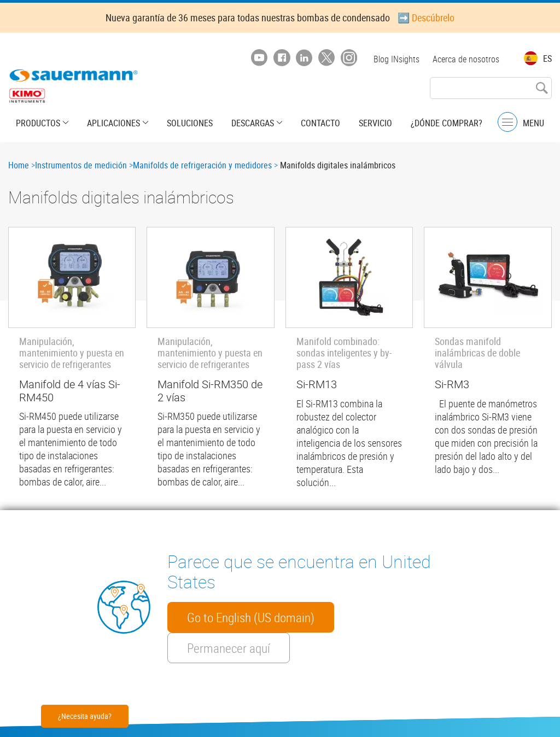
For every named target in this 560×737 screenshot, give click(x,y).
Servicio (375, 123)
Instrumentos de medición (81, 165)
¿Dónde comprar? (447, 123)
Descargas (253, 123)
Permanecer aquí (229, 648)
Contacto (320, 123)
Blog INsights (396, 59)
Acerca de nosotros (466, 59)
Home (19, 165)
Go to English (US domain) (251, 617)
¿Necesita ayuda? (85, 716)
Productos (38, 123)
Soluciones (190, 123)
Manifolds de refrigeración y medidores (202, 165)
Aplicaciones (113, 123)
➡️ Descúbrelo (426, 17)
